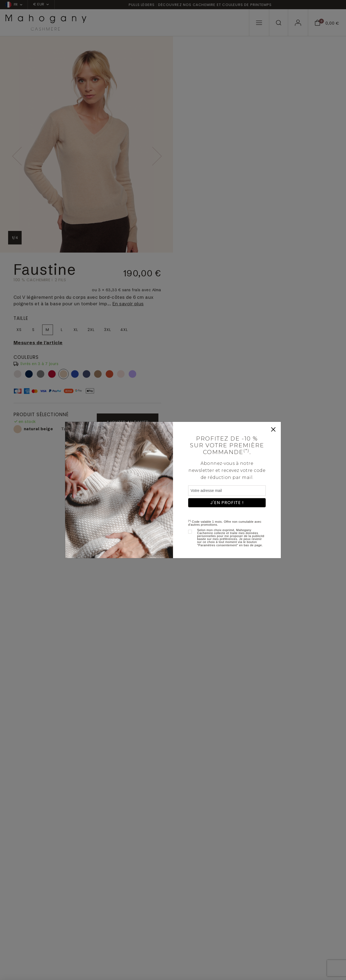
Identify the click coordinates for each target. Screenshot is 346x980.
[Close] (273, 429)
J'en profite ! (227, 503)
